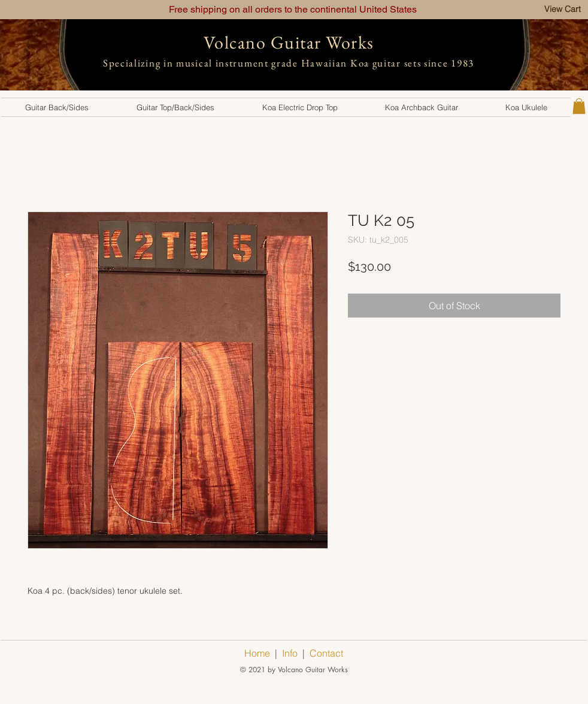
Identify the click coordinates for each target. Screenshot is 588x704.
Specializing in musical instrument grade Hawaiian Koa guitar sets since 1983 (289, 63)
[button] (57, 107)
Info (290, 653)
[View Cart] (562, 9)
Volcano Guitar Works (289, 42)
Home (257, 653)
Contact (326, 653)
